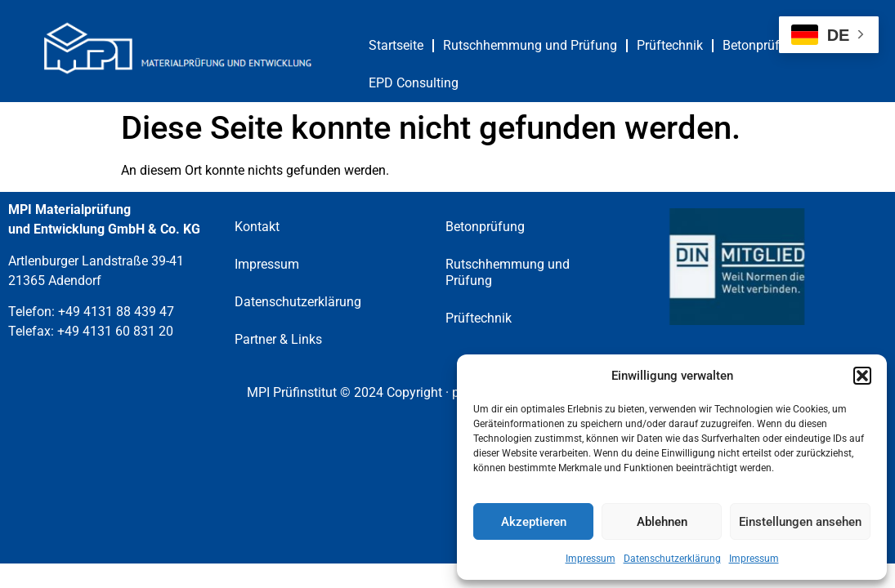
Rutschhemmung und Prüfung (530, 45)
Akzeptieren (534, 522)
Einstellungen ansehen (800, 522)
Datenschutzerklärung (672, 559)
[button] (862, 376)
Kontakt (257, 227)
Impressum (591, 559)
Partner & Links (278, 339)
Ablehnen (662, 522)
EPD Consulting (414, 83)
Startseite (396, 45)
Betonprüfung (762, 45)
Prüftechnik (670, 45)
